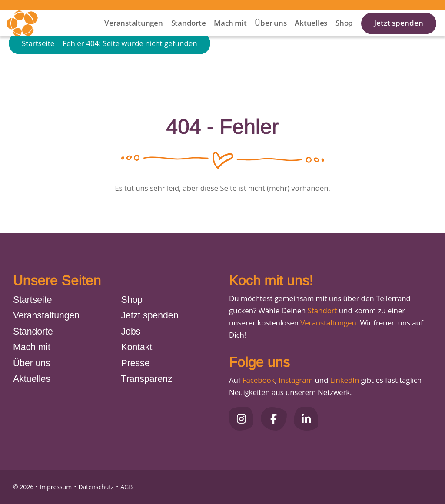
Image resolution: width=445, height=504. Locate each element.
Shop (344, 35)
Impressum (56, 487)
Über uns (271, 35)
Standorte (189, 35)
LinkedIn (344, 380)
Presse (136, 363)
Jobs (131, 331)
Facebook (259, 380)
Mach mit (230, 35)
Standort (322, 310)
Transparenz (147, 379)
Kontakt (137, 347)
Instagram (296, 380)
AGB (126, 487)
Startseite (38, 71)
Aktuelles (311, 35)
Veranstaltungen (133, 35)
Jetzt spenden (399, 35)
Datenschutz (96, 487)
